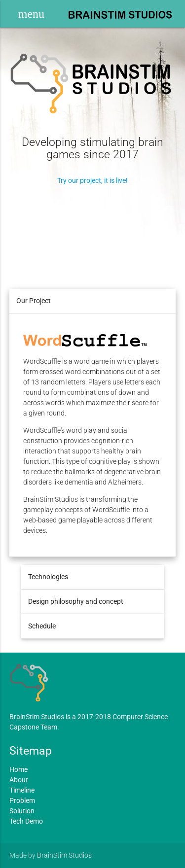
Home (18, 769)
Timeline (22, 790)
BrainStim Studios (64, 855)
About (19, 780)
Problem (22, 800)
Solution (22, 811)
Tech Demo (26, 821)
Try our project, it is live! (92, 180)
